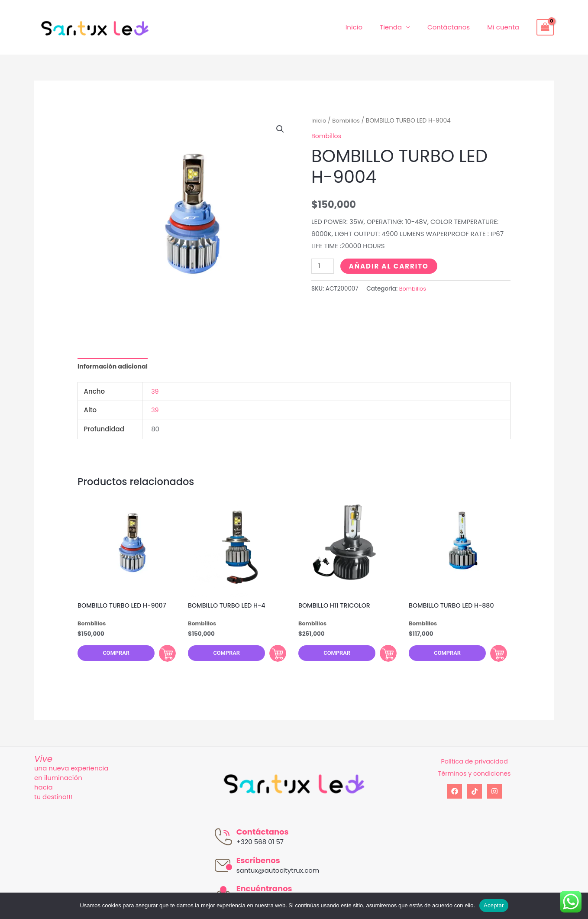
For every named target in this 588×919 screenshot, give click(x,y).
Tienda (402, 27)
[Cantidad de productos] (323, 266)
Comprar (111, 657)
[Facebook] (455, 796)
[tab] (115, 367)
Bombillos (347, 121)
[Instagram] (494, 796)
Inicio (369, 27)
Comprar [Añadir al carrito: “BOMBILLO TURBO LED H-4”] (270, 656)
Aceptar (494, 905)
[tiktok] (475, 796)
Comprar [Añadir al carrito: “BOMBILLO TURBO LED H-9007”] (160, 656)
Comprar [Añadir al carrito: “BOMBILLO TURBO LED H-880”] (491, 656)
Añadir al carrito (390, 266)
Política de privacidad (474, 766)
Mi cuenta (505, 27)
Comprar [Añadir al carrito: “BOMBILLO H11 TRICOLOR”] (381, 656)
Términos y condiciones (474, 778)
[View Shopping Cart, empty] (545, 27)
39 (155, 392)
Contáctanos (455, 27)
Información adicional (115, 367)
